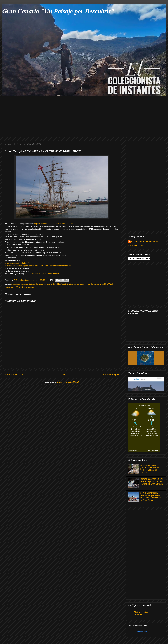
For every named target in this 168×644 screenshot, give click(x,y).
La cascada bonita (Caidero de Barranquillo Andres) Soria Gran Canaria (151, 469)
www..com (141, 632)
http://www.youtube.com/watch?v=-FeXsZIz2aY (54, 224)
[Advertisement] (86, 116)
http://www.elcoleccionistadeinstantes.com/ (47, 274)
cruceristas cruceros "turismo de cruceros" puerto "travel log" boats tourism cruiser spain (48, 284)
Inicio (65, 374)
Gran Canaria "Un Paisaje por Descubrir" (58, 11)
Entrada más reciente (15, 374)
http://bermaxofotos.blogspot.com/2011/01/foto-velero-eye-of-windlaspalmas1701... (39, 266)
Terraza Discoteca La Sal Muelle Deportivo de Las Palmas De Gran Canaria (151, 481)
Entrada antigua (111, 374)
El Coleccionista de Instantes (145, 242)
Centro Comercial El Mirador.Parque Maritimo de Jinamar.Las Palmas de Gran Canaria (151, 497)
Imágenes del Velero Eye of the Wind (20, 287)
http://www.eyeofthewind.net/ (16, 263)
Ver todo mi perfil (136, 246)
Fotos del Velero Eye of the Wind (99, 284)
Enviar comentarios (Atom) (68, 382)
